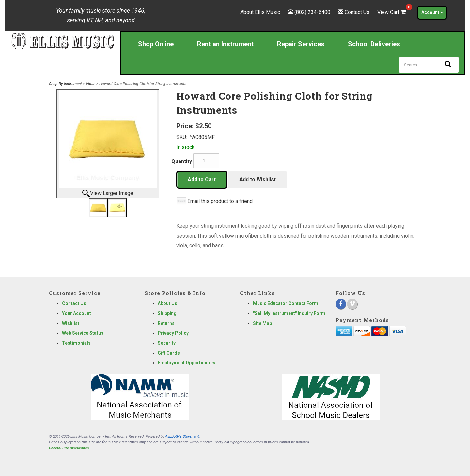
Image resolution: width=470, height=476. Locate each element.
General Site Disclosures (69, 448)
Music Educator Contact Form (286, 303)
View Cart (392, 12)
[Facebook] (341, 304)
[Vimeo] (352, 304)
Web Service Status (83, 333)
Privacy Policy (173, 333)
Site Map (262, 323)
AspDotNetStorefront (182, 436)
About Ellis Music (260, 12)
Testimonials (76, 343)
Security (167, 343)
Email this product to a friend (220, 201)
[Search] (429, 65)
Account (432, 12)
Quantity (182, 161)
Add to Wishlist (258, 180)
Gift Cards (169, 353)
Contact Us (357, 12)
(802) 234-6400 (312, 12)
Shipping (167, 313)
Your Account (77, 313)
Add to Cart (202, 180)
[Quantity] (206, 161)
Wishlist (71, 323)
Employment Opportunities (187, 363)
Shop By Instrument (65, 84)
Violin (91, 84)
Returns (166, 323)
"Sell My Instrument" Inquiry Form (289, 313)
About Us (167, 303)
